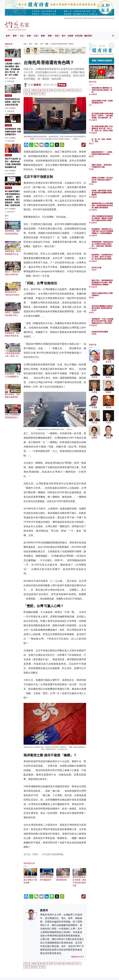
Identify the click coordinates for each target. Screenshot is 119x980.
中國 (36, 44)
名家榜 (70, 36)
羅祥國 (104, 300)
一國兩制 (34, 90)
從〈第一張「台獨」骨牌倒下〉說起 (107, 141)
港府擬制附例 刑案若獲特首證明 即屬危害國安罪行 (13, 132)
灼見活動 (79, 36)
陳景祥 (37, 85)
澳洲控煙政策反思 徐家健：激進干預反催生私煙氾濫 (12, 102)
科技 (57, 36)
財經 (29, 36)
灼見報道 (8, 60)
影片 (64, 36)
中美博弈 (59, 90)
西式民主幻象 (107, 268)
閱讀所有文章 (78, 957)
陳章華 (104, 158)
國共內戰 (43, 90)
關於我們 (88, 36)
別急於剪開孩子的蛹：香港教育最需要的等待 (107, 103)
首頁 (25, 44)
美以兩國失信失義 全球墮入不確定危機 (30, 877)
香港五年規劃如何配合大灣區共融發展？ (107, 295)
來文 (103, 107)
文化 (22, 36)
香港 (26, 90)
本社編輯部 (12, 78)
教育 (15, 36)
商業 (50, 36)
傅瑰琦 (104, 312)
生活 (36, 36)
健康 (43, 36)
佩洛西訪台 (35, 94)
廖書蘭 (104, 336)
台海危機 (68, 90)
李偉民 (104, 184)
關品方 (104, 146)
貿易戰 (51, 90)
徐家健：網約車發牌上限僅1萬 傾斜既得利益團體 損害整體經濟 (107, 195)
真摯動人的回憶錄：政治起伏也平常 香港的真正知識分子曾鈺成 (107, 182)
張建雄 (104, 270)
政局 (8, 36)
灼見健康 (8, 96)
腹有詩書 (8, 188)
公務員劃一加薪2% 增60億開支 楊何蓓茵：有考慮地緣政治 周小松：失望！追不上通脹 (13, 69)
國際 (47, 44)
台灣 (41, 44)
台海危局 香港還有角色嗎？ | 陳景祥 (62, 44)
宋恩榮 (104, 171)
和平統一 (77, 90)
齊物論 (62, 85)
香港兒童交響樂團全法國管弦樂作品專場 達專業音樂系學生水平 (107, 310)
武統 (26, 94)
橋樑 (43, 94)
